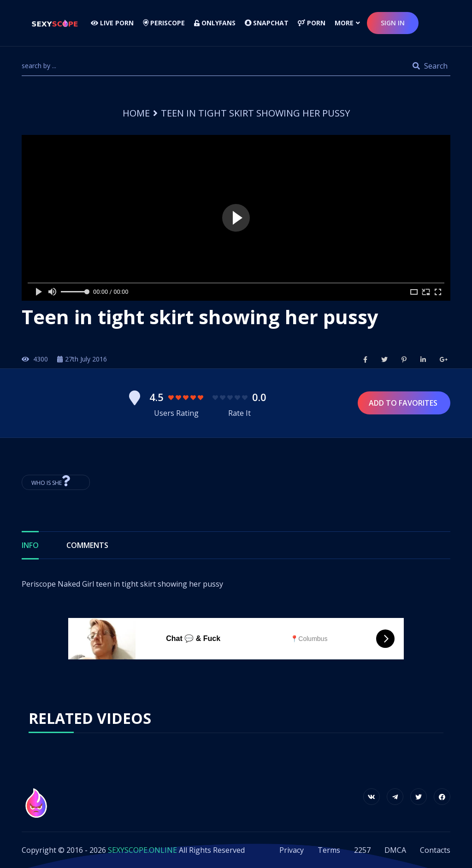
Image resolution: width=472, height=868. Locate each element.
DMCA (395, 850)
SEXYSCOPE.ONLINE (142, 850)
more (344, 23)
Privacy (292, 850)
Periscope (164, 23)
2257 (362, 850)
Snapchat (267, 23)
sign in (393, 23)
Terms (329, 850)
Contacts (435, 850)
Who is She (56, 481)
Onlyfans (215, 23)
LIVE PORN (112, 23)
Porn (312, 23)
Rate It (239, 413)
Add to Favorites (404, 403)
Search (430, 66)
